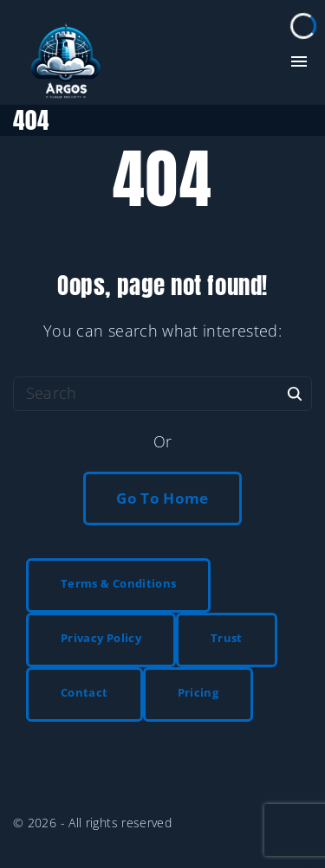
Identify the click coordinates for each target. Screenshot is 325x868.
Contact (84, 692)
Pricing (198, 692)
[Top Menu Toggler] (299, 61)
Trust (227, 638)
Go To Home (162, 498)
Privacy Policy (101, 638)
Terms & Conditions (118, 583)
